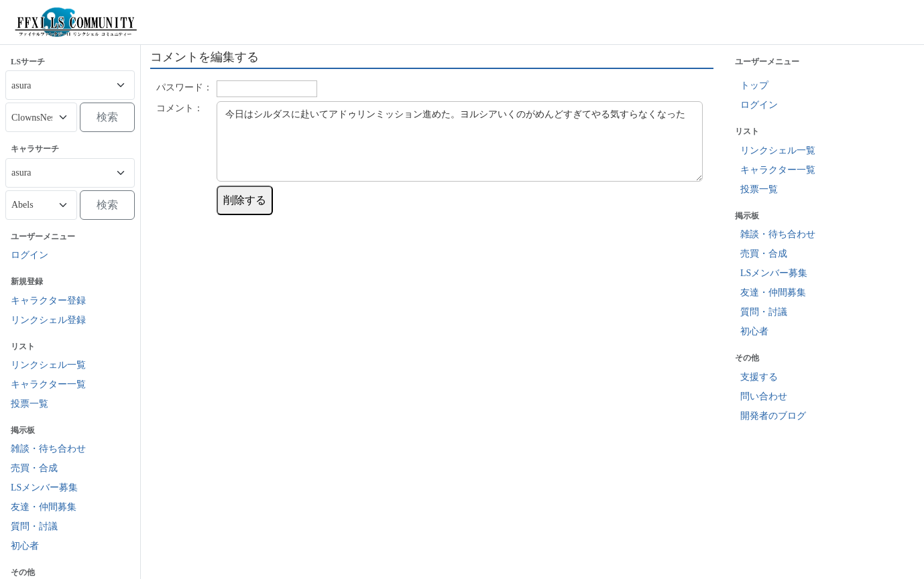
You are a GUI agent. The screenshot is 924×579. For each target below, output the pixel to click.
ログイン (30, 255)
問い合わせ (764, 396)
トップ (754, 85)
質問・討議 (34, 526)
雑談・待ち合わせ (48, 449)
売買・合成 (34, 468)
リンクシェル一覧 (48, 365)
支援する (759, 377)
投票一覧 (30, 404)
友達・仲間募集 (44, 507)
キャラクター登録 (48, 301)
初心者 (25, 546)
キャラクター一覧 (48, 384)
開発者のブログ (773, 416)
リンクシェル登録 (48, 320)
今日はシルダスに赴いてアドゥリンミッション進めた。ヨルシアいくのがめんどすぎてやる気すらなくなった (460, 141)
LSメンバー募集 (44, 488)
